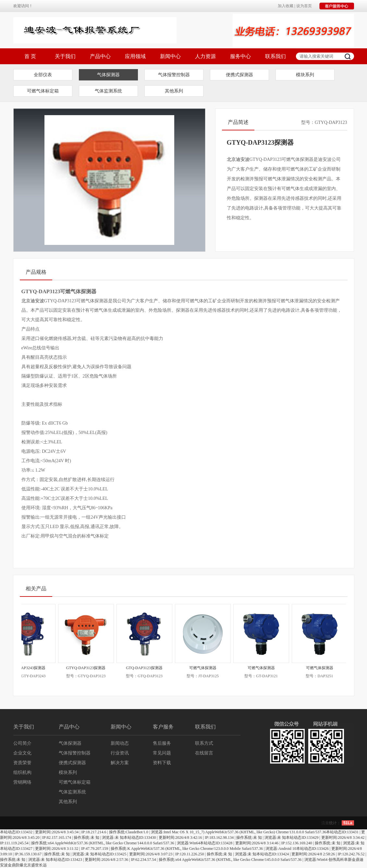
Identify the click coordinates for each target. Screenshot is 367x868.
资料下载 (162, 763)
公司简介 (22, 743)
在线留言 (204, 753)
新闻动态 (120, 743)
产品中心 (100, 56)
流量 (325, 823)
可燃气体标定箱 (43, 91)
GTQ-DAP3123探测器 (148, 668)
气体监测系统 (108, 91)
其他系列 (174, 91)
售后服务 (162, 743)
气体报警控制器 (174, 75)
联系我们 (275, 56)
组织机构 (22, 772)
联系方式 (204, 743)
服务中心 (240, 56)
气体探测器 (108, 75)
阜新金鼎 (352, 860)
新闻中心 (170, 56)
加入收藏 (286, 6)
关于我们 (65, 56)
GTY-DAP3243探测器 (31, 668)
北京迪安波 (238, 159)
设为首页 (304, 6)
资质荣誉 (22, 763)
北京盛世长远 (35, 865)
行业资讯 (120, 753)
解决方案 (120, 763)
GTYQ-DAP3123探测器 (90, 668)
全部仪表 (43, 75)
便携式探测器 (239, 75)
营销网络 (22, 782)
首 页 (30, 56)
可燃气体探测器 (207, 668)
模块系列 (305, 75)
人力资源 (205, 56)
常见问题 (162, 753)
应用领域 (135, 56)
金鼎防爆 (16, 865)
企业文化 (22, 753)
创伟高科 (336, 860)
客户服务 (163, 727)
